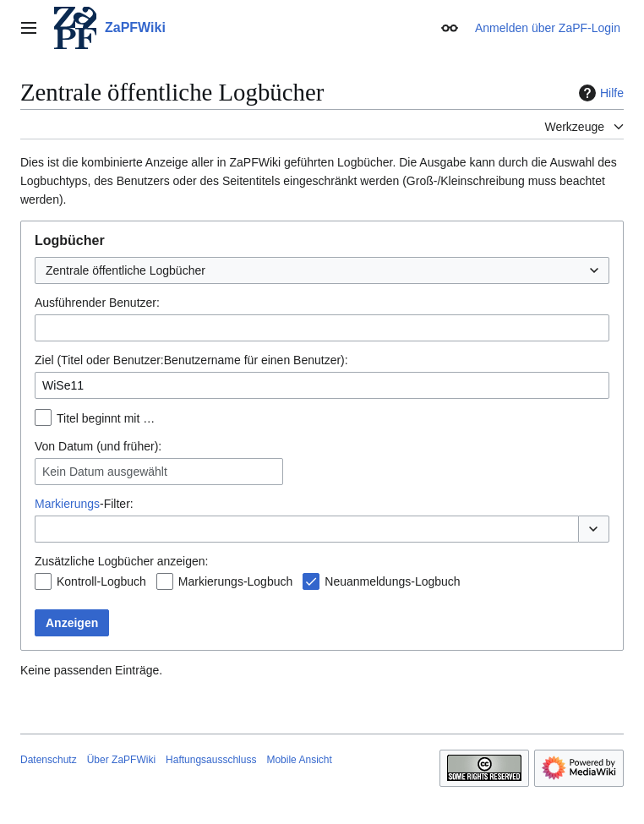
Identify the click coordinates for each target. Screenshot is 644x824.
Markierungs (67, 504)
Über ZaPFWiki (121, 760)
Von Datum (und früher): (98, 446)
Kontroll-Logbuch (101, 581)
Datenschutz (49, 760)
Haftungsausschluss (211, 760)
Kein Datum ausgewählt (105, 472)
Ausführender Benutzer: (97, 303)
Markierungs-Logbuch (235, 581)
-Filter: (84, 504)
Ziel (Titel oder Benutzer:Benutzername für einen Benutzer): (191, 360)
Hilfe (599, 93)
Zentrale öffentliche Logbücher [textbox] (126, 270)
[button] (594, 529)
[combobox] (322, 270)
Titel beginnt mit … (106, 418)
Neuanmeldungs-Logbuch (392, 581)
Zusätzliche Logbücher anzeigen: (121, 561)
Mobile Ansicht (299, 760)
